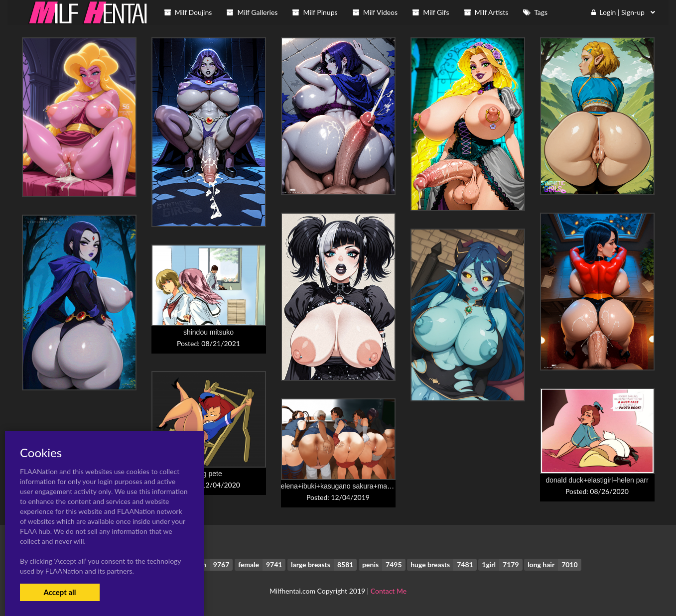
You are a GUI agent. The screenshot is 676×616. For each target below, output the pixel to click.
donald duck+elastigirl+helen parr (597, 480)
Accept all (60, 592)
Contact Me (389, 591)
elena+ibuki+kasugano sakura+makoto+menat (352, 486)
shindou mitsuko (208, 332)
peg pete (208, 474)
